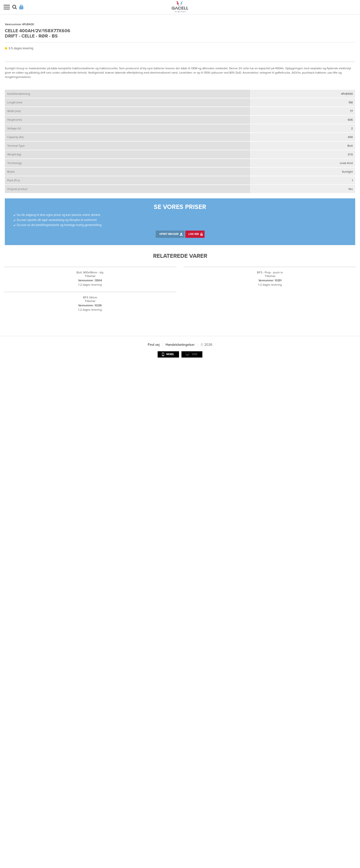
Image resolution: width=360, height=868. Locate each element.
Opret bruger (169, 494)
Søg (15, 7)
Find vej (154, 848)
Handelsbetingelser (180, 848)
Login (21, 7)
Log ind (194, 494)
